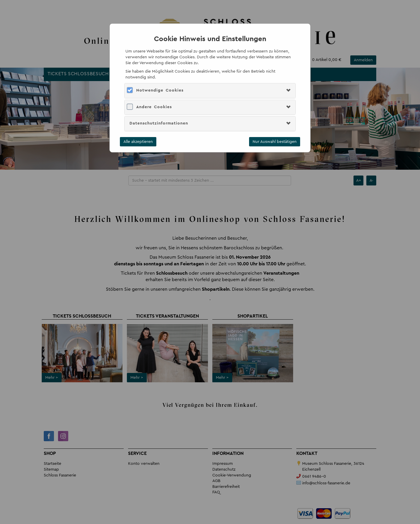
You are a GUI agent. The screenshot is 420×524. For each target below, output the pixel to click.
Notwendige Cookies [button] (160, 90)
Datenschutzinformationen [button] (159, 123)
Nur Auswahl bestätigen (275, 142)
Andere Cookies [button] (154, 107)
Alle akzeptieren (138, 142)
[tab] (210, 91)
